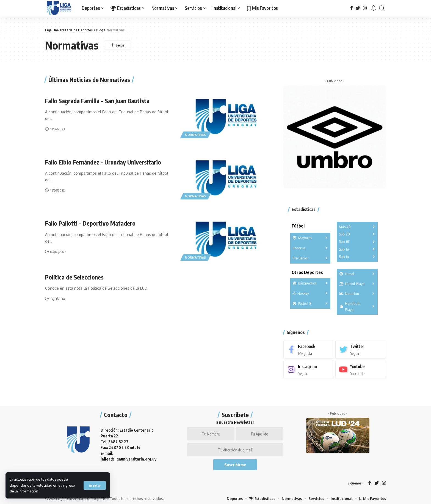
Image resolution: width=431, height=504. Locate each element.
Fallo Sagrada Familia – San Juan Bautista (97, 101)
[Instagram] (365, 8)
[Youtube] (361, 367)
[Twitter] (358, 8)
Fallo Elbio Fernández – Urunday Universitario (103, 162)
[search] (382, 8)
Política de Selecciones (74, 277)
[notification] (374, 8)
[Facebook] (352, 8)
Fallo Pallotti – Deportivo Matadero (90, 223)
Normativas (196, 135)
